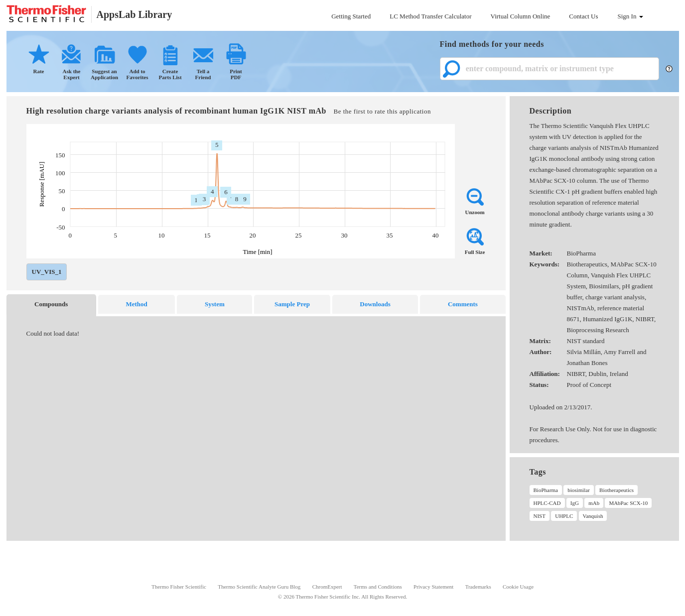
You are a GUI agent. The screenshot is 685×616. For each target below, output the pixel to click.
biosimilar (579, 490)
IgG (575, 503)
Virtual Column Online (521, 16)
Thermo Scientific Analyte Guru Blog (259, 587)
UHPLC (564, 516)
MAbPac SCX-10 (628, 503)
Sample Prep (292, 304)
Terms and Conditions (378, 587)
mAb (594, 503)
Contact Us (583, 16)
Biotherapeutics (616, 490)
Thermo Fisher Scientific (179, 587)
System (215, 304)
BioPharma (546, 490)
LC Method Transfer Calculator (430, 16)
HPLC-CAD (547, 503)
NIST (540, 516)
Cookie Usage (518, 587)
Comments (463, 304)
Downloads (375, 304)
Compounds (51, 304)
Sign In (630, 16)
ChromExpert (327, 587)
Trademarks (478, 587)
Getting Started (351, 16)
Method (136, 304)
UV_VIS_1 (47, 272)
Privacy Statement (433, 587)
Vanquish (593, 516)
